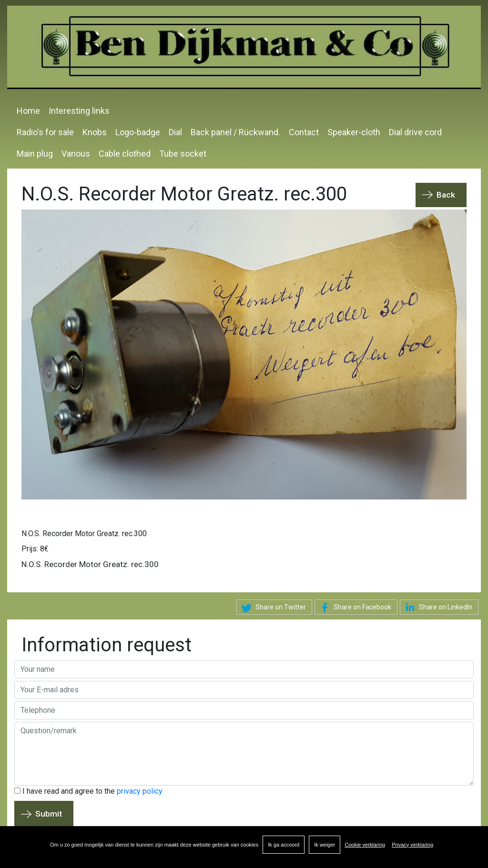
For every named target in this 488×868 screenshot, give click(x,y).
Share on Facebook (354, 608)
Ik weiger (325, 845)
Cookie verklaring (365, 845)
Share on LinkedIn (437, 607)
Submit (49, 814)
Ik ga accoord (284, 845)
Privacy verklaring (412, 845)
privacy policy (140, 791)
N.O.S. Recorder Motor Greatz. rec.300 (84, 534)
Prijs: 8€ (35, 549)
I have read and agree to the (88, 791)
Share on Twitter (272, 608)
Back (446, 195)
